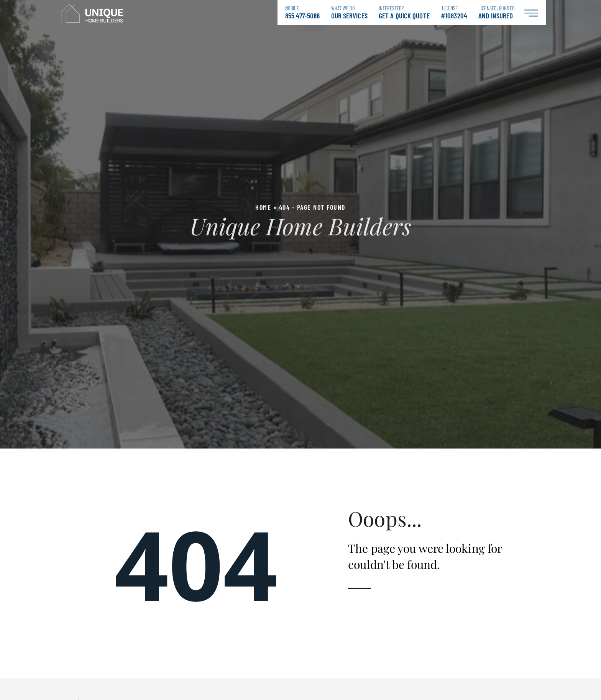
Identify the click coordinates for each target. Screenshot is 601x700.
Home (263, 207)
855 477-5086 (302, 12)
